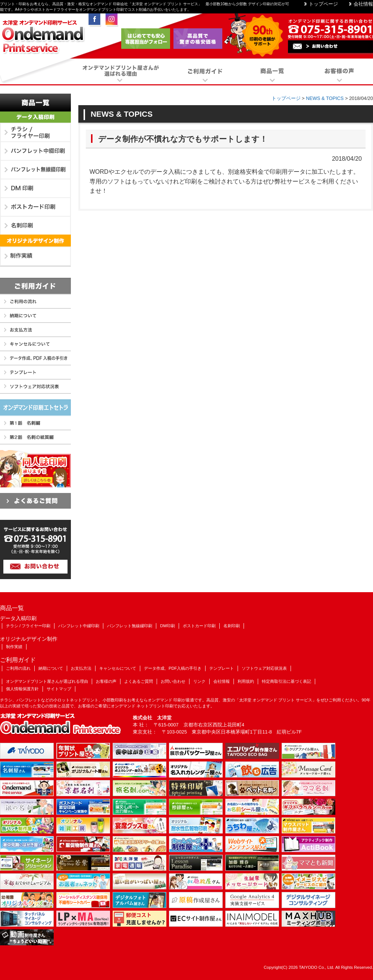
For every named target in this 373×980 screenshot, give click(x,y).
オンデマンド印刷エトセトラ (35, 408)
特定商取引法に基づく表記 (286, 681)
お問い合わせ (173, 681)
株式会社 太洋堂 (152, 718)
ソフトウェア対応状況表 (35, 387)
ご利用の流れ (35, 302)
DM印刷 (35, 189)
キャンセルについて (35, 344)
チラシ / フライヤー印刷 (35, 133)
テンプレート (35, 373)
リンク (199, 681)
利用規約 (246, 681)
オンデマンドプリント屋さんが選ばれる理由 (47, 681)
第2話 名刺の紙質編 (35, 437)
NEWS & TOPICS (325, 98)
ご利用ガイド (35, 286)
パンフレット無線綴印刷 (35, 170)
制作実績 (35, 257)
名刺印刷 (35, 226)
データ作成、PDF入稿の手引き (35, 358)
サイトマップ (59, 689)
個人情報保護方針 (22, 689)
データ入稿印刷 (35, 117)
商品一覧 (35, 103)
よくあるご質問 (35, 501)
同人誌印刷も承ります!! (35, 469)
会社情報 (363, 4)
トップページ (323, 4)
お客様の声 (106, 681)
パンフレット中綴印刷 (35, 151)
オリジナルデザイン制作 (35, 241)
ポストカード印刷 (35, 207)
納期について (35, 316)
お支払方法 (35, 330)
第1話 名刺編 (35, 423)
